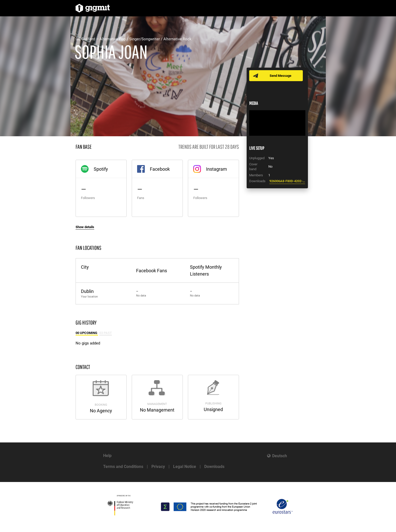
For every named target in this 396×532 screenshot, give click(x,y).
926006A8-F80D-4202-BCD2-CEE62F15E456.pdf (287, 181)
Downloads (214, 467)
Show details (85, 227)
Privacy (158, 467)
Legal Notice (185, 467)
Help (107, 456)
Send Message (280, 76)
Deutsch (280, 456)
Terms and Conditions (123, 467)
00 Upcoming (87, 333)
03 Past (106, 333)
